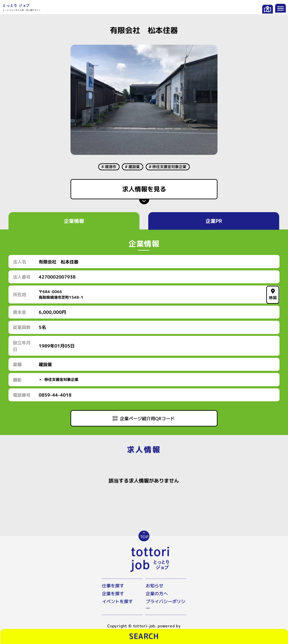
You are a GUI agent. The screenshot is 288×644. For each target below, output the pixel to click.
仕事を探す (113, 586)
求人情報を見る (144, 189)
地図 (273, 294)
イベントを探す (117, 601)
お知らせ (155, 586)
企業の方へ (157, 593)
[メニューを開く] (280, 8)
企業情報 (74, 221)
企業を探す (113, 593)
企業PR (214, 221)
